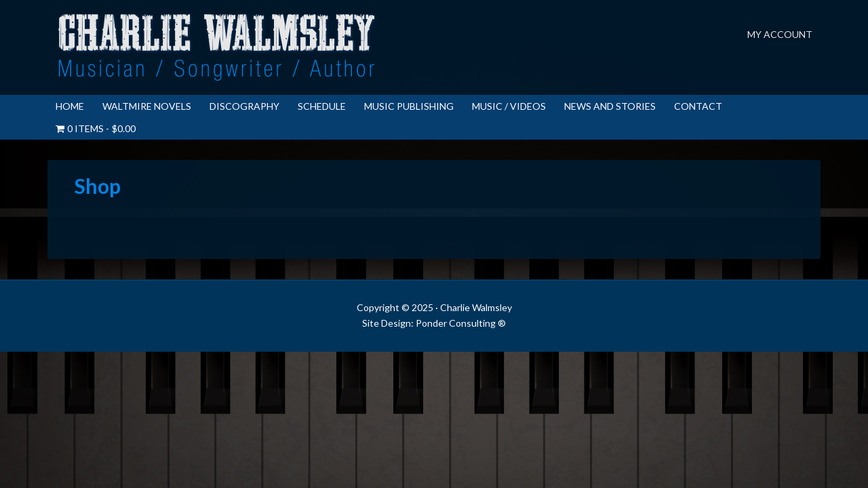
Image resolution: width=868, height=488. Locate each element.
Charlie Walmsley (217, 47)
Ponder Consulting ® (461, 323)
